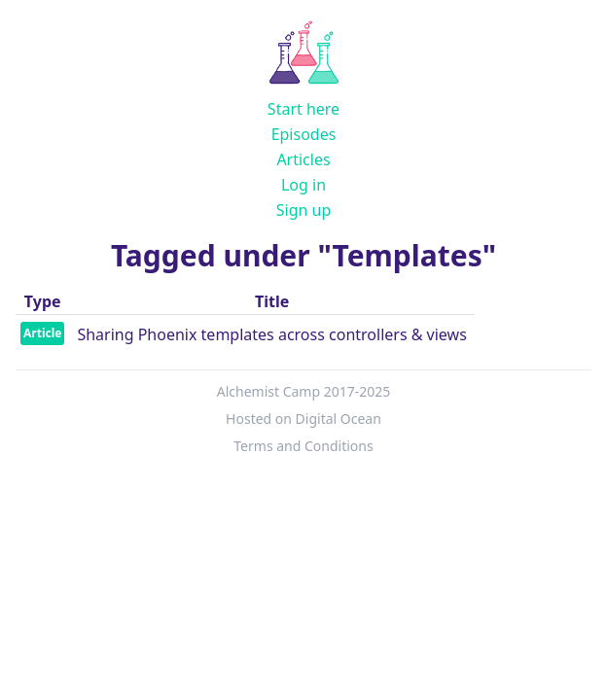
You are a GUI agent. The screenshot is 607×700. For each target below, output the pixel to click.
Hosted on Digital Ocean (303, 419)
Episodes (304, 134)
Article (42, 333)
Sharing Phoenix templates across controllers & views (271, 334)
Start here (303, 109)
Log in (303, 185)
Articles (303, 159)
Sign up (304, 210)
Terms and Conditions (303, 446)
